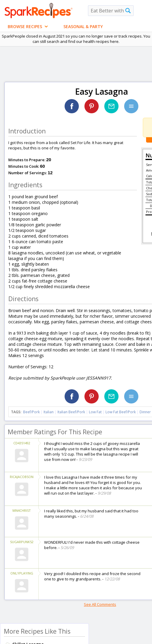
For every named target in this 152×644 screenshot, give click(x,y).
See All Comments (100, 604)
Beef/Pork (31, 412)
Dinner (145, 412)
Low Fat (95, 412)
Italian (49, 412)
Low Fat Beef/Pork (121, 412)
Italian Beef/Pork (71, 412)
